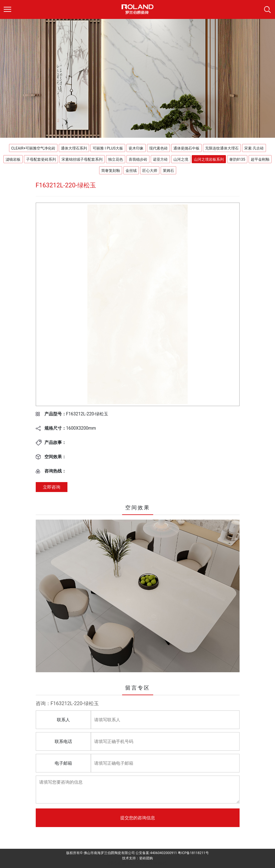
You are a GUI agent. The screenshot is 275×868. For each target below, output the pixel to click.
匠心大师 (150, 171)
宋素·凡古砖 (254, 148)
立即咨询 (52, 487)
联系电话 (63, 741)
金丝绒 (131, 171)
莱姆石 (168, 171)
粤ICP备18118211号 (193, 853)
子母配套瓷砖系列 (41, 159)
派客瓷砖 (114, 863)
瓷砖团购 (146, 858)
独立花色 (116, 159)
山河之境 (181, 159)
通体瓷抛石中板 (186, 148)
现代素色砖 (158, 148)
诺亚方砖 (160, 159)
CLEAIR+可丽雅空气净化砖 (33, 148)
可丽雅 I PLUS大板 (108, 148)
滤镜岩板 (13, 159)
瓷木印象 (136, 148)
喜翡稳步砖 (138, 159)
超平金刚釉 (260, 159)
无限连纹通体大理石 (222, 148)
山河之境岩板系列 (209, 159)
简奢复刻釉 (111, 171)
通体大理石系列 (74, 148)
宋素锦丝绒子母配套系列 (82, 159)
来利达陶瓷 (145, 863)
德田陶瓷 (129, 863)
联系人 (63, 720)
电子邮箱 (63, 763)
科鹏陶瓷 (161, 863)
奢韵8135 (237, 159)
